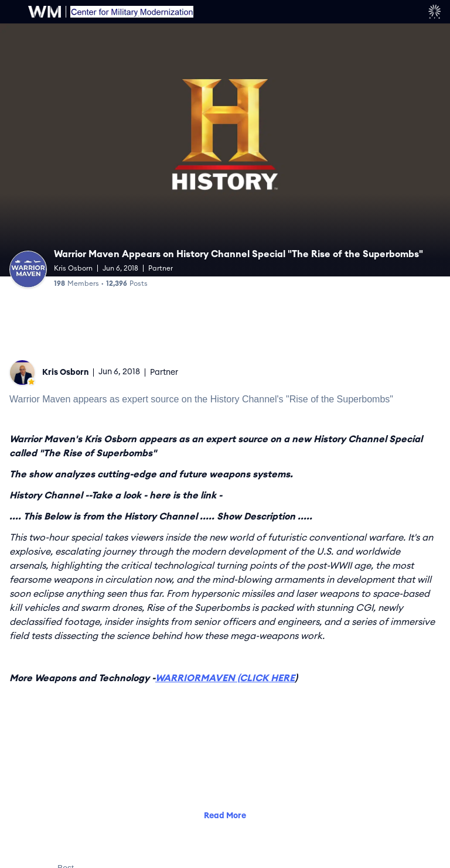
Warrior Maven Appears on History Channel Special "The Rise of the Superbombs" (238, 254)
